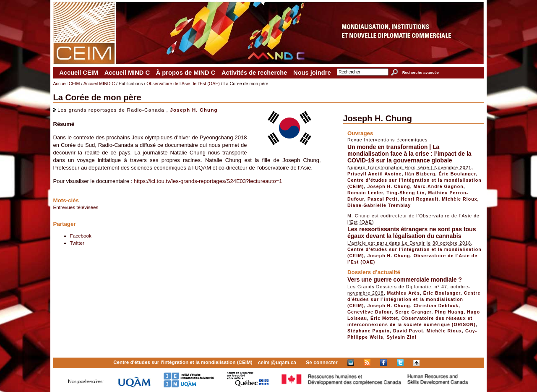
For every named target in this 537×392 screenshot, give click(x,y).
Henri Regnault (420, 199)
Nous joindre (312, 73)
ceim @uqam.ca (277, 363)
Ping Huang (449, 312)
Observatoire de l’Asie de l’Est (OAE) (183, 84)
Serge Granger (413, 312)
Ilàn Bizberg (420, 174)
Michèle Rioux (459, 199)
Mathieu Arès (404, 293)
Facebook (81, 236)
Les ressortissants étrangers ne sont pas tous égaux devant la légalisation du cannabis (412, 233)
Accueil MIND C (127, 73)
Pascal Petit (383, 199)
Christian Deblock (436, 306)
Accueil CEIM (79, 73)
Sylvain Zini (402, 337)
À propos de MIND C (186, 73)
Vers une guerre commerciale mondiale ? (405, 280)
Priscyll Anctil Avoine (375, 174)
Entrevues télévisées (76, 207)
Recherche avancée (421, 73)
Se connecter (322, 363)
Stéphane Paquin (369, 331)
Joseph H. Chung (194, 110)
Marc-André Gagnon (439, 186)
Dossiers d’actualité (374, 272)
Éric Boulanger (457, 174)
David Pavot (408, 331)
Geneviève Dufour (370, 312)
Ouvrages (360, 133)
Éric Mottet (384, 318)
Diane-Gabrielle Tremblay (379, 205)
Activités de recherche (254, 73)
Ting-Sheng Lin (405, 193)
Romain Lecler (365, 193)
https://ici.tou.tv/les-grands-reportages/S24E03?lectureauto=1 (208, 181)
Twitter (77, 243)
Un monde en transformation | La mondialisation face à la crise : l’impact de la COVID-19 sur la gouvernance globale (409, 154)
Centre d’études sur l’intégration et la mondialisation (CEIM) (414, 299)
